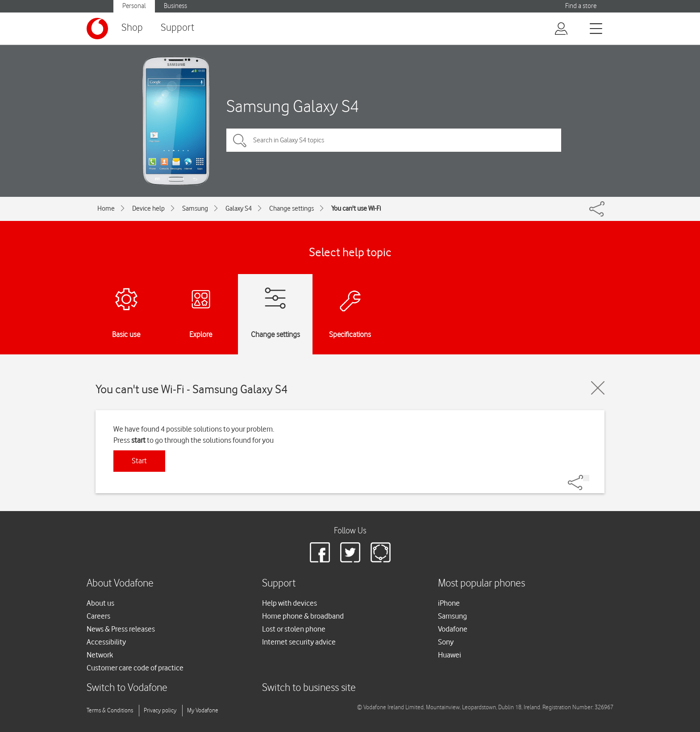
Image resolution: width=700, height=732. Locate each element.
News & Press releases (121, 629)
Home (106, 208)
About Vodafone (120, 584)
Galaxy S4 (239, 208)
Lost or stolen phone (294, 629)
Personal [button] (134, 6)
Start (139, 461)
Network (100, 655)
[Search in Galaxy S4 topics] (394, 140)
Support (177, 28)
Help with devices (290, 603)
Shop (132, 28)
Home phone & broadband (303, 616)
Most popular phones (481, 584)
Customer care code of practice (135, 668)
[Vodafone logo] (97, 29)
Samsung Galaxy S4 (293, 106)
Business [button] (175, 6)
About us (100, 603)
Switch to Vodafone (127, 688)
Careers (98, 616)
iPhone (449, 603)
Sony (446, 642)
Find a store (581, 6)
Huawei (450, 655)
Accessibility (106, 642)
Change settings (292, 208)
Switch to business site (309, 688)
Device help (148, 208)
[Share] (586, 478)
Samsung (195, 208)
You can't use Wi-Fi (356, 208)
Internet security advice (299, 642)
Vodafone (453, 629)
